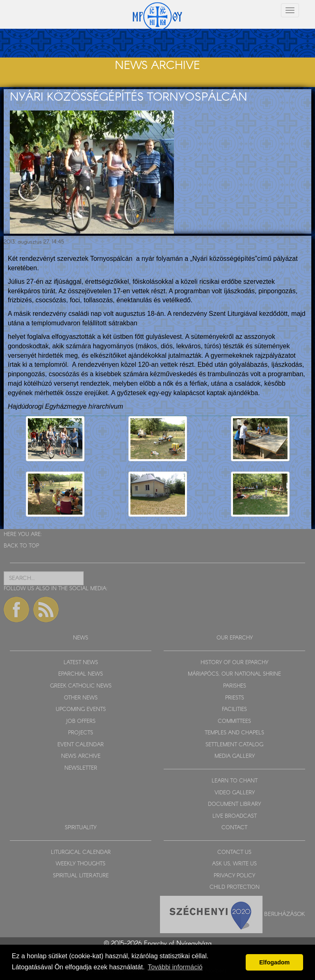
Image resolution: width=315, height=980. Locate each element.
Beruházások (285, 914)
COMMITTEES (234, 721)
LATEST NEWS (81, 663)
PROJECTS (81, 733)
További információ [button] (175, 967)
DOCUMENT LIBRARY (234, 804)
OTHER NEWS (81, 698)
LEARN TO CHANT (235, 781)
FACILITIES (234, 710)
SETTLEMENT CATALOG (234, 745)
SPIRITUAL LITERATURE (81, 876)
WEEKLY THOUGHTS (81, 864)
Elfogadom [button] (274, 962)
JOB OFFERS (81, 721)
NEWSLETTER (81, 768)
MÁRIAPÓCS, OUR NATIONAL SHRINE (234, 674)
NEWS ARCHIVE (81, 756)
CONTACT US (234, 852)
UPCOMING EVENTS (81, 710)
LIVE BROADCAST (235, 816)
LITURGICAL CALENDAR (81, 852)
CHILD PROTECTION (235, 887)
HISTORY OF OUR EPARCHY (234, 663)
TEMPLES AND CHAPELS (234, 733)
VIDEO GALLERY (235, 793)
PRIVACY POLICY (234, 876)
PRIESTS (235, 698)
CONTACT (234, 828)
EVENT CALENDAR (81, 745)
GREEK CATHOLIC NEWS (81, 686)
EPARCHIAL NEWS (81, 674)
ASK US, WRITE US (234, 864)
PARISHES (235, 686)
